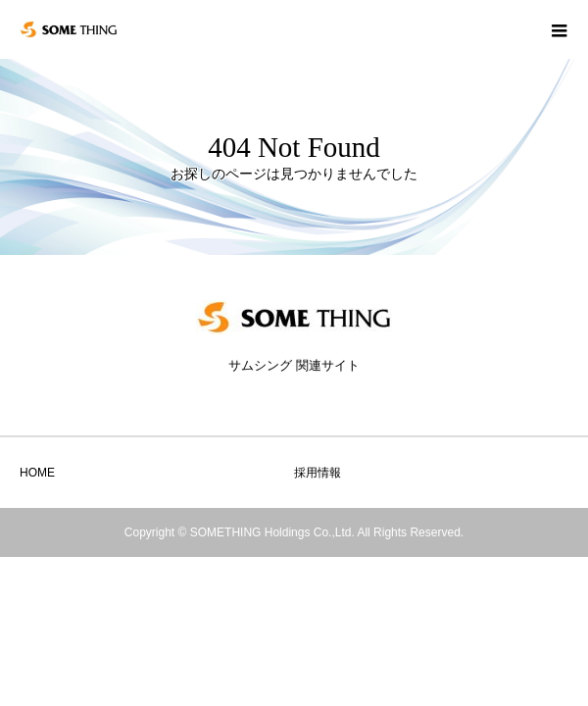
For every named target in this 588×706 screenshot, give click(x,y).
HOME (37, 473)
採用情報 (318, 473)
